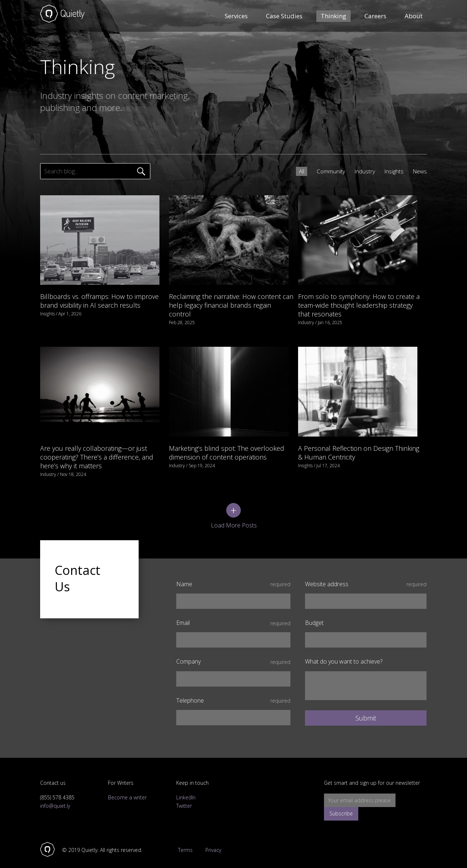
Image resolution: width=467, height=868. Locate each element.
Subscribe (410, 793)
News (419, 171)
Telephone (233, 693)
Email (233, 615)
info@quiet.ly (55, 798)
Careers (375, 16)
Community (327, 171)
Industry (362, 171)
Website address (366, 577)
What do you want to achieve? (344, 654)
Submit (366, 710)
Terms (184, 843)
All (298, 171)
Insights (392, 171)
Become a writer (127, 790)
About (414, 16)
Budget (314, 615)
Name (233, 577)
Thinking (333, 16)
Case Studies (284, 16)
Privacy (215, 843)
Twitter (184, 798)
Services (236, 16)
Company (233, 654)
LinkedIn (186, 790)
